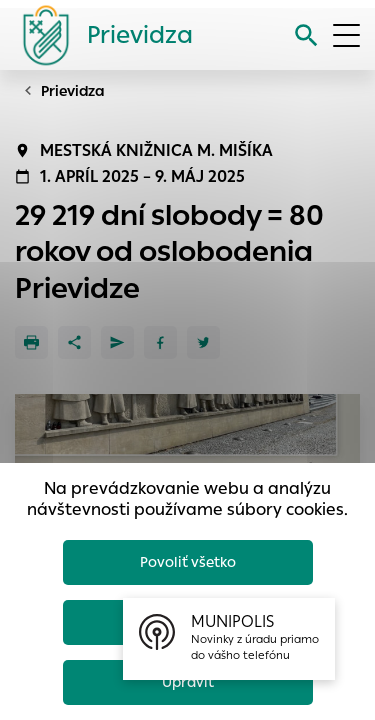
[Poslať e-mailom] (117, 342)
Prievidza (73, 91)
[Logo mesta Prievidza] (100, 35)
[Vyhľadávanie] (306, 35)
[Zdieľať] (74, 342)
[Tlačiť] (31, 342)
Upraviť (188, 682)
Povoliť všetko (188, 562)
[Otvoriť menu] (346, 35)
